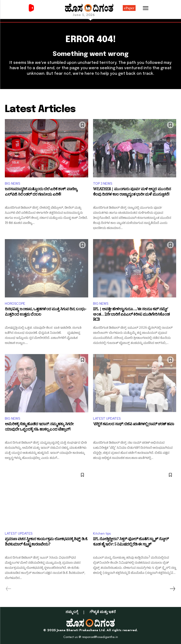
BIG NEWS (12, 184)
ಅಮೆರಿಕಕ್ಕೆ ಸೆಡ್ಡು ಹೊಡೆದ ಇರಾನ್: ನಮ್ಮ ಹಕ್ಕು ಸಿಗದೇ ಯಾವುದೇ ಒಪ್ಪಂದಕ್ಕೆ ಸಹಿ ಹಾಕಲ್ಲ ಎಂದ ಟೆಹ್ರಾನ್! (39, 428)
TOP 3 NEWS (103, 184)
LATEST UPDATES (107, 419)
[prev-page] (9, 589)
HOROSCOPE (15, 304)
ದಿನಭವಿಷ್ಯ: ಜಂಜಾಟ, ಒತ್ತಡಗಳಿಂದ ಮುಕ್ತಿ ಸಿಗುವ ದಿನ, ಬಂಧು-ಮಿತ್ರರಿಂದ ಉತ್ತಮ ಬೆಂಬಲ (46, 313)
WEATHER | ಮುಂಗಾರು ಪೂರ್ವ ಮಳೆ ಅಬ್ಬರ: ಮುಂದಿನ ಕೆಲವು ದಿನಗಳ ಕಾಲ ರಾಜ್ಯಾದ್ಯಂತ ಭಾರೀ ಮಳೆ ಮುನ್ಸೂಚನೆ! (132, 193)
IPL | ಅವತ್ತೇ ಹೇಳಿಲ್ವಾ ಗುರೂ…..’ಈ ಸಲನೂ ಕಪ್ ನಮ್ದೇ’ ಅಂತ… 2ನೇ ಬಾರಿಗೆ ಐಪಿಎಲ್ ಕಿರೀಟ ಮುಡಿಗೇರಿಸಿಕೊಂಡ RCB (131, 315)
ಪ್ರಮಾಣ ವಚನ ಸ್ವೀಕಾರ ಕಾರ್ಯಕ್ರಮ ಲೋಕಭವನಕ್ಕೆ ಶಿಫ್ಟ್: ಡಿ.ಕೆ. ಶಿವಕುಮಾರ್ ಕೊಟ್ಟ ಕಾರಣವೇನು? (46, 542)
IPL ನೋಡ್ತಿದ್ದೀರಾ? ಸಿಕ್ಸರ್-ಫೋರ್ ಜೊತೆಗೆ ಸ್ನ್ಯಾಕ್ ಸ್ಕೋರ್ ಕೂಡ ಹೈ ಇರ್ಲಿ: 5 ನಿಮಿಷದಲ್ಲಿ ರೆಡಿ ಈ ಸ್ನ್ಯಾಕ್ (131, 542)
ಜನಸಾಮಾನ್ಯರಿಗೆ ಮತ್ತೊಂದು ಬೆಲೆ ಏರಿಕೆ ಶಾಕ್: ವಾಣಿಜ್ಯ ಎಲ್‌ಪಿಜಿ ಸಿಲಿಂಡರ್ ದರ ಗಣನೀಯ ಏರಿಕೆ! (41, 193)
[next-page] (172, 589)
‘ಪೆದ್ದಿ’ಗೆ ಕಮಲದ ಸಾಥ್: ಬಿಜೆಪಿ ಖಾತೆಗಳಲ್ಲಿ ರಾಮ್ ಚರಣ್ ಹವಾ (134, 425)
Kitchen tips (102, 534)
